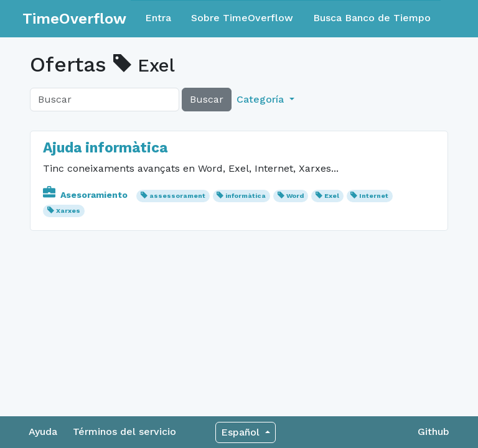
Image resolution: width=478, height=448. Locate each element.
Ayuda (43, 432)
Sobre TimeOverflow (242, 18)
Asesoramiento (87, 195)
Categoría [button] (262, 99)
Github (433, 432)
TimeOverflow (74, 19)
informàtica (246, 196)
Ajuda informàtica (105, 148)
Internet (374, 196)
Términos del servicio (124, 432)
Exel (332, 196)
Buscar (207, 99)
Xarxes (68, 211)
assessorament (177, 196)
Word (295, 196)
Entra (158, 18)
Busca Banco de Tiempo (372, 18)
